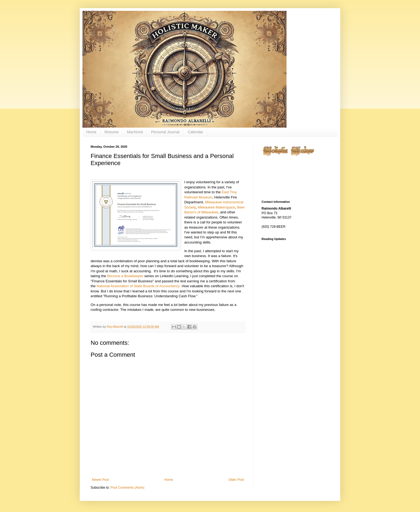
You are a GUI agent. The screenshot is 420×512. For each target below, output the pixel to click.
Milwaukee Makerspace (217, 207)
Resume (112, 132)
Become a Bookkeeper (125, 276)
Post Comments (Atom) (127, 488)
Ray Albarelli (115, 327)
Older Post (236, 480)
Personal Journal (165, 132)
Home (91, 132)
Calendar (195, 132)
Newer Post (100, 480)
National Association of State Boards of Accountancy (138, 286)
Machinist (135, 132)
